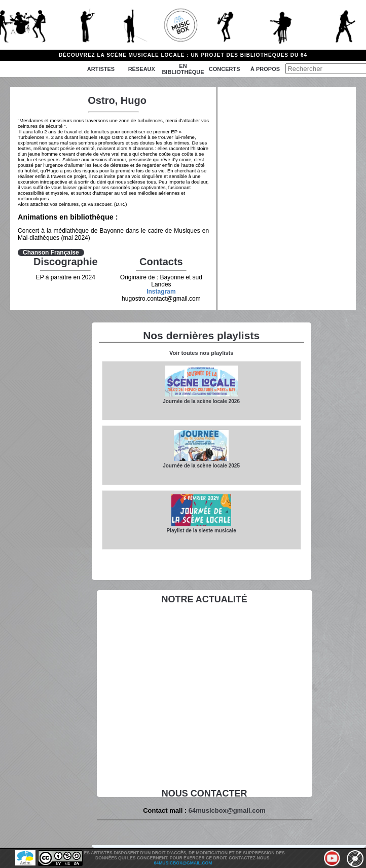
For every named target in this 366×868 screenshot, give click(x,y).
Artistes (101, 69)
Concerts (225, 69)
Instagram (161, 292)
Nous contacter (205, 793)
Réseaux (142, 69)
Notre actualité (204, 599)
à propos (265, 69)
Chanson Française (51, 252)
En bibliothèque (183, 69)
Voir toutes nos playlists (201, 353)
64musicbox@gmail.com (227, 810)
